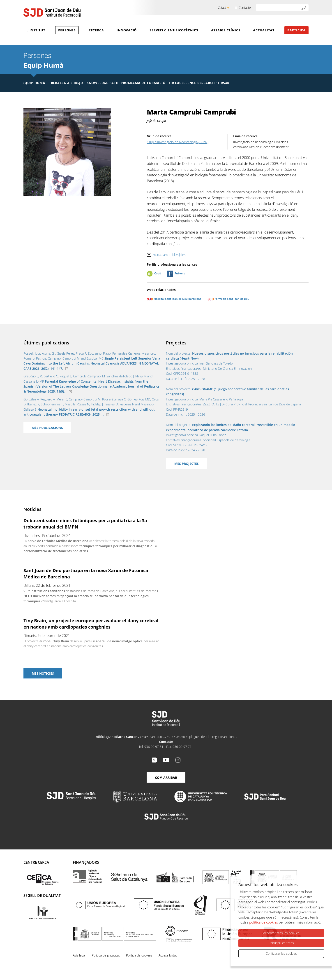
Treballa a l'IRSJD (66, 83)
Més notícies (43, 673)
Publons (180, 273)
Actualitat (264, 30)
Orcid (158, 273)
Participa (296, 30)
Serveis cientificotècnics (174, 30)
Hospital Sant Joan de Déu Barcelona (174, 299)
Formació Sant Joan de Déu (228, 299)
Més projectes (187, 464)
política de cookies (264, 922)
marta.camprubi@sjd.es (169, 255)
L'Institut (36, 30)
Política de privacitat (106, 955)
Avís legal (79, 955)
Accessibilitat (168, 955)
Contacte (245, 8)
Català (222, 8)
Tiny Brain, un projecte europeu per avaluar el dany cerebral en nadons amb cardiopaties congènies (91, 624)
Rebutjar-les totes (281, 943)
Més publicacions (47, 428)
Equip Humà (43, 65)
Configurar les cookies (281, 953)
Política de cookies (139, 955)
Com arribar (166, 778)
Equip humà (34, 83)
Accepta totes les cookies (281, 933)
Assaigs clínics (226, 30)
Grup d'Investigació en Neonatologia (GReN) (178, 142)
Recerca (96, 30)
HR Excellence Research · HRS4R (199, 83)
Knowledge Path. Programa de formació (126, 83)
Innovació (127, 30)
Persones (67, 30)
